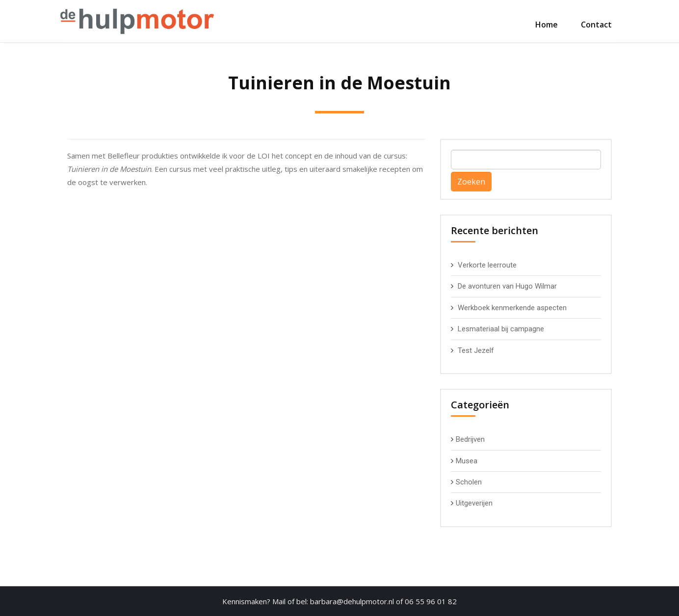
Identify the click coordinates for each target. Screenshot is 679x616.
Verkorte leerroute (487, 265)
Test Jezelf (476, 350)
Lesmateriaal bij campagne (501, 329)
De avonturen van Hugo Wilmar (507, 286)
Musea (467, 461)
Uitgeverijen (474, 503)
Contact (596, 25)
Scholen (469, 482)
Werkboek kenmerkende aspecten (512, 308)
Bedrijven (470, 439)
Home (547, 25)
